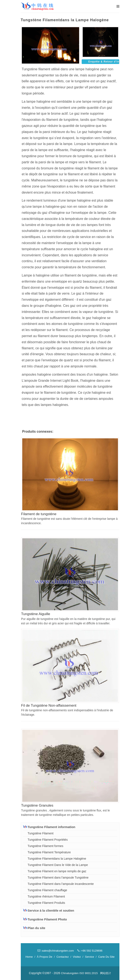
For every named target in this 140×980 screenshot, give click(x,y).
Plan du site (34, 928)
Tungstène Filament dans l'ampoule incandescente (61, 884)
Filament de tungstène (39, 514)
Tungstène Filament (41, 833)
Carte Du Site (106, 957)
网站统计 (106, 973)
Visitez (77, 957)
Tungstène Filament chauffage (47, 890)
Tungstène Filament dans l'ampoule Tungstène (58, 878)
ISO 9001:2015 (88, 973)
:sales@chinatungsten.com (56, 951)
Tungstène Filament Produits (46, 903)
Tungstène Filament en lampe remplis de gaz (57, 871)
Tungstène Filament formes (46, 846)
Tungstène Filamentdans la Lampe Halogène (57, 859)
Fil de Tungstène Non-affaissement (49, 705)
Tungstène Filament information (49, 827)
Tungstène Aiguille (36, 614)
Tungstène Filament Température (49, 852)
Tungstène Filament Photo (45, 919)
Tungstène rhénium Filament (46, 896)
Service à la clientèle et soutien (49, 910)
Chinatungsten (70, 973)
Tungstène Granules (37, 805)
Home (29, 957)
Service (90, 957)
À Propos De (45, 957)
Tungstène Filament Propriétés (48, 840)
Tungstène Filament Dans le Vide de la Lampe (58, 865)
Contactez (63, 957)
